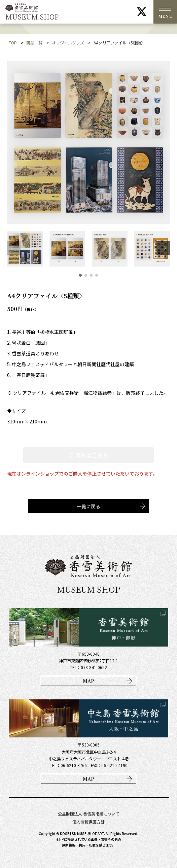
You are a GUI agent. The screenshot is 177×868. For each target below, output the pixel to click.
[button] (163, 248)
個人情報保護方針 (88, 822)
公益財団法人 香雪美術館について (89, 814)
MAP (88, 681)
